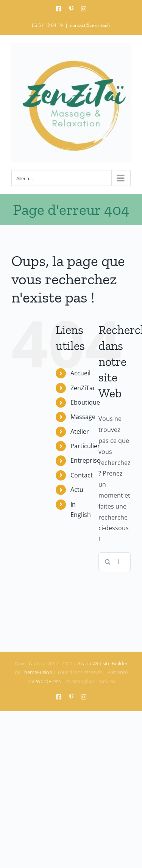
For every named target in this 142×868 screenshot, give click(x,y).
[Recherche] (108, 562)
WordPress (48, 681)
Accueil (80, 373)
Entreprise (85, 460)
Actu (77, 490)
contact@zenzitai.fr (90, 25)
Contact (82, 475)
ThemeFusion (37, 672)
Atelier (80, 432)
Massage (83, 417)
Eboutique (85, 402)
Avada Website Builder (102, 663)
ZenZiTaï (82, 388)
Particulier (85, 446)
